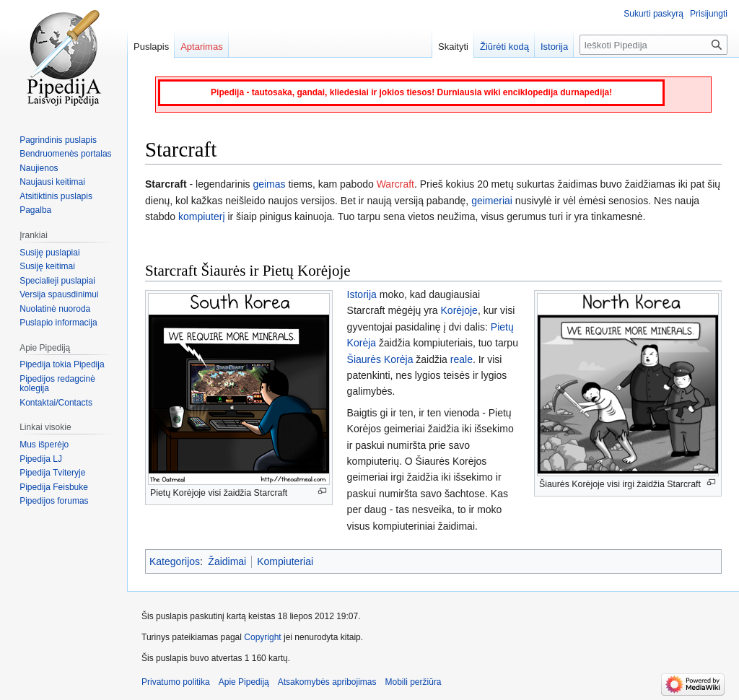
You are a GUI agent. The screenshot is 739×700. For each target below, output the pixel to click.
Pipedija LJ (41, 459)
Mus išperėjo (44, 445)
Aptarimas (202, 47)
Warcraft (395, 184)
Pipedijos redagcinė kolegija (57, 384)
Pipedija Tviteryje (52, 473)
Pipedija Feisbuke (54, 487)
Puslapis (151, 47)
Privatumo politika (176, 682)
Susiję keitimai (47, 266)
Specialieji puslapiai (57, 281)
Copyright (262, 637)
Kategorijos (175, 561)
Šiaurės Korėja (380, 359)
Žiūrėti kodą (504, 47)
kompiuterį (202, 216)
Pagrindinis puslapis (58, 140)
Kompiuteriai (285, 561)
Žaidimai (227, 561)
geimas (269, 184)
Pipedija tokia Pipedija (62, 364)
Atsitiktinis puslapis (56, 196)
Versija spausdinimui (59, 294)
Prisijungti (709, 14)
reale (462, 359)
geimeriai (492, 201)
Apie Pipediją (244, 682)
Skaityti (453, 47)
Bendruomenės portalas (65, 154)
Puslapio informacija (58, 323)
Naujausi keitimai (52, 182)
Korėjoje (459, 310)
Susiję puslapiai (49, 253)
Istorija (362, 294)
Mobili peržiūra (414, 682)
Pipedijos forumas (54, 501)
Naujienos (39, 168)
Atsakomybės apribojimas (327, 682)
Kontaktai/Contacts (56, 403)
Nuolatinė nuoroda (55, 309)
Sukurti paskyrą (653, 14)
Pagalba (35, 210)
